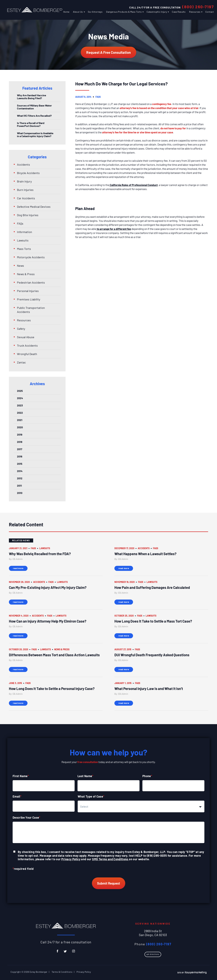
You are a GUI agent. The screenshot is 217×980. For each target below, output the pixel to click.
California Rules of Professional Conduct (133, 185)
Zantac (21, 362)
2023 (20, 405)
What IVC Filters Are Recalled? (34, 116)
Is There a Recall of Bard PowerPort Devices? (31, 124)
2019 (20, 435)
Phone (147, 776)
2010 (20, 493)
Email (17, 796)
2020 (20, 427)
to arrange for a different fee (114, 229)
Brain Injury (24, 181)
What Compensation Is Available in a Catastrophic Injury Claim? (35, 135)
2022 (20, 413)
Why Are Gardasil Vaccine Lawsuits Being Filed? (32, 97)
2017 (20, 449)
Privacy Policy (71, 859)
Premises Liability (29, 299)
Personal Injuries (28, 291)
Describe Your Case (26, 817)
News (20, 266)
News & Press (26, 274)
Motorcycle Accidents (31, 257)
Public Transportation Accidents (31, 310)
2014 (20, 471)
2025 (20, 391)
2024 (20, 398)
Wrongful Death (27, 354)
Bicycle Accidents (28, 173)
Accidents (23, 164)
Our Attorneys (95, 12)
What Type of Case (91, 796)
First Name (21, 776)
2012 (20, 478)
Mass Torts (24, 249)
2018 (20, 442)
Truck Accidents (27, 345)
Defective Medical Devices (34, 207)
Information (25, 232)
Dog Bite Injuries (28, 215)
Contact (210, 12)
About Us (78, 12)
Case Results (179, 12)
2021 (20, 420)
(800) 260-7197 (198, 7)
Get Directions (153, 954)
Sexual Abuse (26, 337)
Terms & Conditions (62, 972)
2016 (20, 456)
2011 (19, 486)
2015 (20, 464)
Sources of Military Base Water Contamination (34, 107)
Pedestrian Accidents (31, 282)
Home (66, 12)
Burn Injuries (25, 190)
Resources (195, 12)
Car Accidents (26, 198)
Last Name (85, 776)
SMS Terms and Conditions (110, 859)
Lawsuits (23, 240)
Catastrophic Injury (157, 12)
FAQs (98, 97)
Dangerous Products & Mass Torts (124, 12)
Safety (21, 329)
